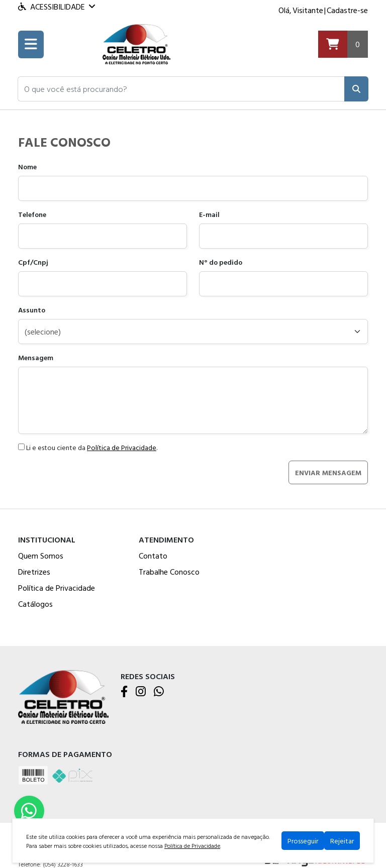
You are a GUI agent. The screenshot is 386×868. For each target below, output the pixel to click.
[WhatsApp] (159, 692)
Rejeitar (342, 841)
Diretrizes (34, 572)
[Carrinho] (343, 44)
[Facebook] (124, 692)
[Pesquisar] (356, 89)
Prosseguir (303, 841)
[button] (181, 89)
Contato (153, 556)
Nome (27, 167)
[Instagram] (141, 692)
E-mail (209, 214)
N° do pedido (221, 262)
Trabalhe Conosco (169, 572)
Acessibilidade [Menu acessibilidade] (57, 7)
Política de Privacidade (122, 447)
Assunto (32, 310)
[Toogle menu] (31, 44)
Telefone (32, 214)
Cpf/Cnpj (33, 262)
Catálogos (35, 604)
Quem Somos (41, 556)
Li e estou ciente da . (88, 447)
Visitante (308, 10)
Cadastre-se (347, 10)
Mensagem (36, 357)
